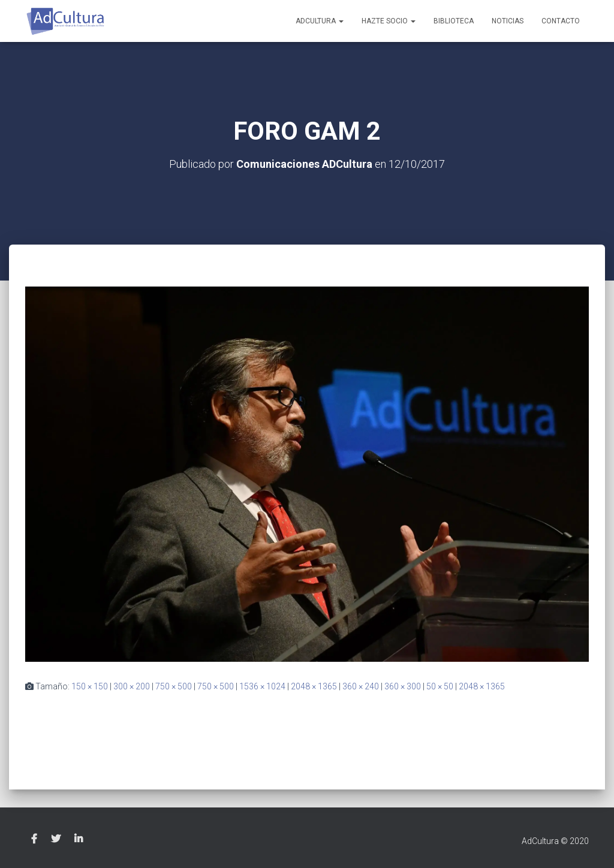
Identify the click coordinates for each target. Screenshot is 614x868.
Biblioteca (454, 21)
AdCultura (320, 21)
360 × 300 (403, 686)
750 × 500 (174, 686)
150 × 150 (90, 686)
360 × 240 (361, 686)
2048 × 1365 (314, 686)
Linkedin (79, 839)
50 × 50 (440, 686)
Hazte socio (389, 21)
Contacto (561, 21)
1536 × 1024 (262, 686)
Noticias (508, 21)
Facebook (34, 839)
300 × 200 (132, 686)
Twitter (56, 839)
